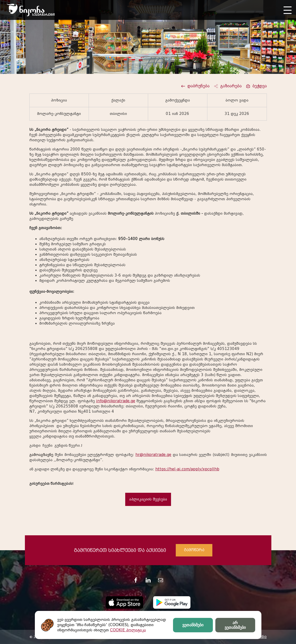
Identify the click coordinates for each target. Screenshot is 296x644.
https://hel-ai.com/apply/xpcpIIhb (187, 469)
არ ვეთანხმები (235, 625)
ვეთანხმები (193, 625)
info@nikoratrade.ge (116, 401)
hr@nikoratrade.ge (153, 455)
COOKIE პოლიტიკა (128, 630)
